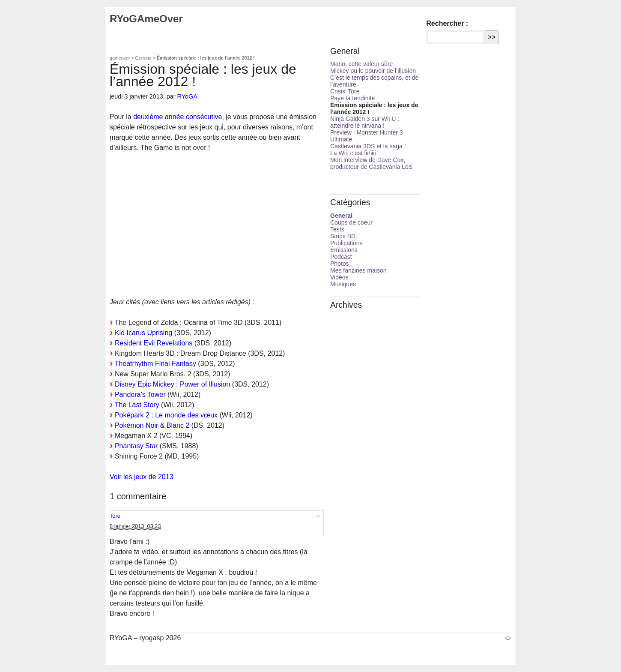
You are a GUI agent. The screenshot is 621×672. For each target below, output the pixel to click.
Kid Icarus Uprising (143, 333)
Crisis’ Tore (345, 91)
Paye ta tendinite (352, 98)
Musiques (343, 284)
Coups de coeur (351, 222)
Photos (340, 264)
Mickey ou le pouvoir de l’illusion (373, 71)
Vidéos (339, 277)
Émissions (344, 250)
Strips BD (343, 236)
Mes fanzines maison (358, 270)
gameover (120, 58)
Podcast (341, 257)
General (143, 58)
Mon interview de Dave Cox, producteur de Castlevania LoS (371, 163)
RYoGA (187, 96)
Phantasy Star (136, 446)
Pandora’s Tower (140, 394)
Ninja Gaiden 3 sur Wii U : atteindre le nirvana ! (365, 122)
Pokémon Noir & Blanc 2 (152, 425)
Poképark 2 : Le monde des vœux (166, 415)
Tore (115, 516)
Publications (346, 243)
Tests (337, 229)
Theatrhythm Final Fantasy (155, 364)
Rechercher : (447, 23)
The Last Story (137, 405)
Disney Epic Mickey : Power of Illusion (172, 384)
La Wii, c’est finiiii (353, 153)
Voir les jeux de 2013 (142, 477)
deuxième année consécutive (178, 117)
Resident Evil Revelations (154, 343)
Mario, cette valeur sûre (361, 64)
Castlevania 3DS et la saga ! (368, 146)
